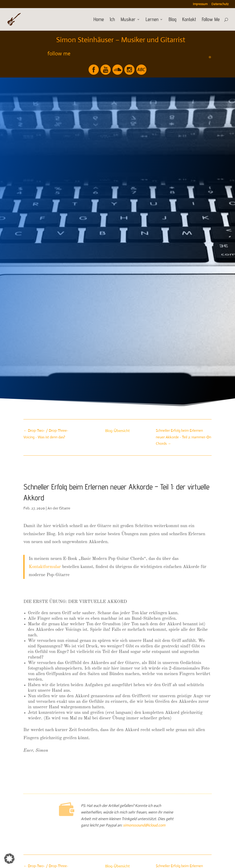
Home (99, 20)
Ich (112, 20)
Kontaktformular (45, 567)
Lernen (152, 20)
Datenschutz (220, 4)
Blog (173, 20)
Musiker (128, 20)
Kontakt (189, 20)
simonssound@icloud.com (144, 825)
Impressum (200, 4)
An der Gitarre (59, 508)
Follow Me (211, 20)
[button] (9, 859)
